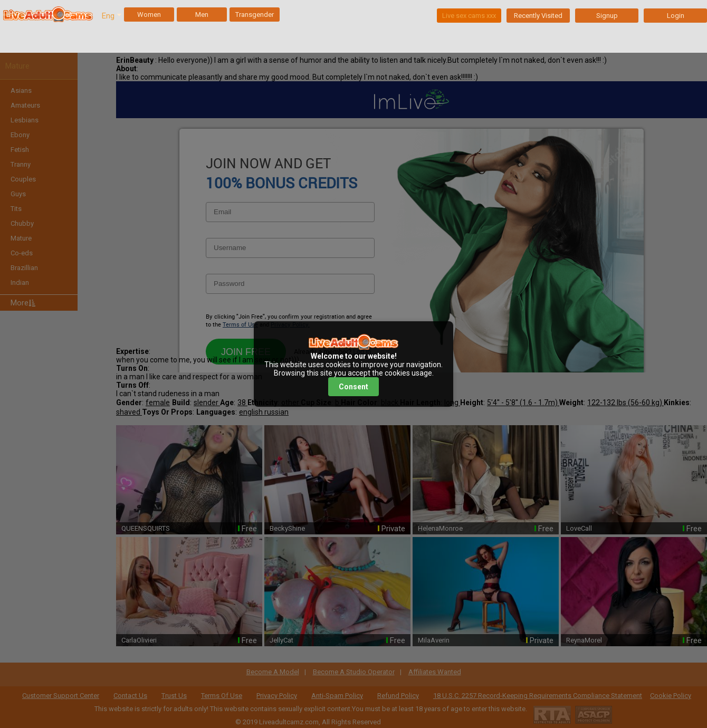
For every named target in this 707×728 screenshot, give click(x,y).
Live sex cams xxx (469, 16)
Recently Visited (538, 16)
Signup (607, 16)
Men (202, 15)
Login (676, 16)
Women (149, 15)
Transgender (255, 15)
